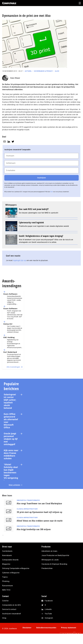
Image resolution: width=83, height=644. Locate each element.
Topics (5, 577)
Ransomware (7, 586)
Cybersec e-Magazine (11, 573)
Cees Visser (15, 78)
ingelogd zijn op (19, 260)
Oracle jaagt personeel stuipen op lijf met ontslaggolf (11, 439)
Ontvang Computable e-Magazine (16, 568)
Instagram (49, 618)
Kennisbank (7, 555)
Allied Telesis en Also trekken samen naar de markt (40, 521)
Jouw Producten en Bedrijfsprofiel (55, 555)
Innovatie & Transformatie (28, 500)
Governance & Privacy (43, 71)
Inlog (4, 618)
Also (57, 71)
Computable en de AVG (11, 605)
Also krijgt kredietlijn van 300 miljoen (34, 529)
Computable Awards (10, 560)
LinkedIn (48, 609)
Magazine (6, 564)
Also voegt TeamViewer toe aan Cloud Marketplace (39, 503)
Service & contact (9, 609)
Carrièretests (7, 551)
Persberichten (47, 568)
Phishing (6, 581)
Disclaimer (27, 628)
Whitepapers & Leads (50, 560)
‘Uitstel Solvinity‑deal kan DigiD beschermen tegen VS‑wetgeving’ (11, 473)
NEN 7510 (6, 590)
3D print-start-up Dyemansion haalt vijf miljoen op (39, 512)
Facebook (49, 601)
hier (52, 192)
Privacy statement (69, 628)
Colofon (5, 601)
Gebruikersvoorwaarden (46, 628)
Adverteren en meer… (50, 551)
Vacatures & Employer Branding (54, 564)
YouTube (48, 614)
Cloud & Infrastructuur (27, 509)
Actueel (28, 71)
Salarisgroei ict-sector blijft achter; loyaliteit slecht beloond (10, 401)
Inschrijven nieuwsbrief (12, 614)
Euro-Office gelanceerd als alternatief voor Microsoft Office (11, 421)
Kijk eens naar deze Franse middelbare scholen (11, 454)
